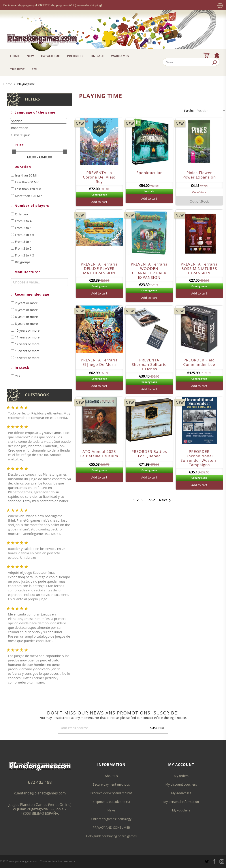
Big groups (23, 262)
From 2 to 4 (23, 221)
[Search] (191, 62)
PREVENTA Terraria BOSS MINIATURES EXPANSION (199, 269)
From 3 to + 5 (24, 255)
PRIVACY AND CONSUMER (111, 827)
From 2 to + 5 (24, 235)
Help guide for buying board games (111, 836)
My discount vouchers (181, 784)
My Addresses (181, 793)
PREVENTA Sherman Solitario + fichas (149, 364)
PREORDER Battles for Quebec (149, 454)
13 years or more (27, 351)
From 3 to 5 (23, 248)
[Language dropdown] (220, 6)
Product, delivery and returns (111, 793)
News (111, 810)
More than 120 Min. (29, 196)
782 (152, 500)
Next (166, 500)
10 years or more (27, 330)
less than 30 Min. (27, 175)
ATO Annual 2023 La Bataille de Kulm (99, 454)
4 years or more (26, 310)
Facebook (214, 861)
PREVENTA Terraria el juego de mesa (99, 362)
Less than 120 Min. (28, 189)
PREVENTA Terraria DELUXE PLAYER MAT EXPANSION (99, 269)
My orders (181, 776)
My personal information (181, 802)
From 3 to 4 (23, 242)
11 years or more (27, 337)
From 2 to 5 (23, 228)
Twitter (207, 861)
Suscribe (157, 728)
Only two (21, 214)
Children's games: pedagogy (111, 819)
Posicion (211, 111)
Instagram (222, 861)
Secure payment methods (111, 784)
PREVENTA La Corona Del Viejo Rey (99, 177)
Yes (17, 376)
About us (111, 776)
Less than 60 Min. (28, 182)
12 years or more (27, 344)
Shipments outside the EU (111, 802)
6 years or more (26, 317)
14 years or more (27, 358)
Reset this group (22, 135)
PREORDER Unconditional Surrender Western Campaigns (199, 458)
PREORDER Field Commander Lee (199, 362)
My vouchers (181, 810)
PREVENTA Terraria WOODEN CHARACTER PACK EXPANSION (149, 271)
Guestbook (37, 395)
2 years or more (26, 303)
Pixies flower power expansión (199, 175)
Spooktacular (149, 173)
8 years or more (26, 324)
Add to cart (99, 202)
